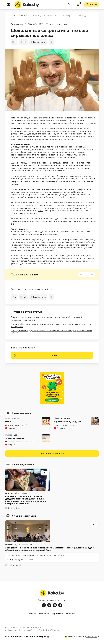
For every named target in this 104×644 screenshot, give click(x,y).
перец (44, 221)
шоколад (24, 118)
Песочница (17, 24)
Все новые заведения (52, 454)
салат (41, 211)
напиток (27, 221)
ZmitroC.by (92, 637)
